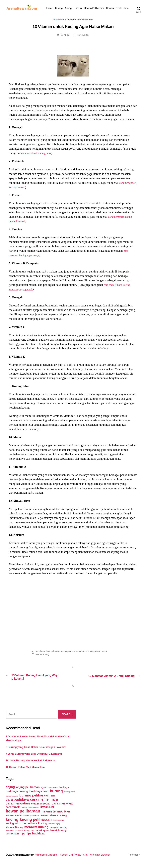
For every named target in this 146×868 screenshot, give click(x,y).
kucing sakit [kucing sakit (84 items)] (13, 826)
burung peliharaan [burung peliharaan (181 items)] (34, 798)
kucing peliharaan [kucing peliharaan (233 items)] (36, 822)
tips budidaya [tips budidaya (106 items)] (36, 836)
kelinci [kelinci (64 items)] (19, 818)
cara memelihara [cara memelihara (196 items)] (44, 802)
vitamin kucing (43, 656)
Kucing (66, 7)
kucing (57, 652)
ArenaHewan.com (25, 857)
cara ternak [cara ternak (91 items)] (13, 810)
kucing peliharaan (70, 652)
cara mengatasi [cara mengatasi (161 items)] (18, 806)
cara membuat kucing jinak (37, 154)
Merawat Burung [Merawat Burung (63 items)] (14, 830)
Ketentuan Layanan (106, 857)
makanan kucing (88, 652)
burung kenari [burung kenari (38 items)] (69, 794)
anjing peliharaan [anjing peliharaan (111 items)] (28, 790)
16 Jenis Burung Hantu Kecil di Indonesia (30, 763)
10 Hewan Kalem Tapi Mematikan (25, 770)
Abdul (66, 36)
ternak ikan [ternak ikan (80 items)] (12, 836)
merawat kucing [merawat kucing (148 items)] (36, 829)
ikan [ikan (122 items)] (67, 814)
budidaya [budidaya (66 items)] (64, 790)
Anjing (75, 7)
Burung (85, 7)
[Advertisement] (73, 613)
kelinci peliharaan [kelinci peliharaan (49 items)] (31, 818)
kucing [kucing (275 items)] (12, 822)
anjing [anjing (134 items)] (10, 790)
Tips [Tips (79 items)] (23, 836)
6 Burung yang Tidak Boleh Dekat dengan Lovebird (36, 750)
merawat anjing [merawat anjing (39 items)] (54, 826)
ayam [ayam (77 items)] (44, 790)
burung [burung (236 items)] (56, 794)
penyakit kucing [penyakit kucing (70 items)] (59, 830)
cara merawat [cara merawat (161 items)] (62, 806)
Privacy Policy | (86, 857)
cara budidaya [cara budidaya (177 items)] (17, 802)
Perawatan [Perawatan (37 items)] (10, 833)
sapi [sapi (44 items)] (33, 833)
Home (56, 7)
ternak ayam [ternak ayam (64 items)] (42, 833)
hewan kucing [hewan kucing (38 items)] (33, 810)
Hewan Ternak (121, 7)
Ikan (126, 11)
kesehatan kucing (44, 652)
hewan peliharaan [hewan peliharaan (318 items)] (23, 814)
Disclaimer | (56, 857)
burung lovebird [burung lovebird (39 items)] (12, 798)
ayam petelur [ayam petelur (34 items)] (53, 790)
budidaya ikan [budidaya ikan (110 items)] (39, 794)
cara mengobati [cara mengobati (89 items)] (41, 806)
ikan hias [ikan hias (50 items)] (10, 818)
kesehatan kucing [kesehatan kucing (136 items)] (54, 818)
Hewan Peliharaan (101, 7)
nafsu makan (104, 652)
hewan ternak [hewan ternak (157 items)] (52, 814)
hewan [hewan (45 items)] (24, 810)
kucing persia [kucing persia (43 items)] (59, 823)
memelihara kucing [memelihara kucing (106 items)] (34, 826)
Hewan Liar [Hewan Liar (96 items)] (47, 809)
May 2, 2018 (83, 36)
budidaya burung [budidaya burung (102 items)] (17, 794)
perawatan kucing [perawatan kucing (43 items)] (22, 833)
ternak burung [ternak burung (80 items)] (58, 833)
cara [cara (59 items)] (53, 798)
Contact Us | (70, 857)
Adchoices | (43, 857)
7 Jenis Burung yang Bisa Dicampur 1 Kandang (34, 756)
